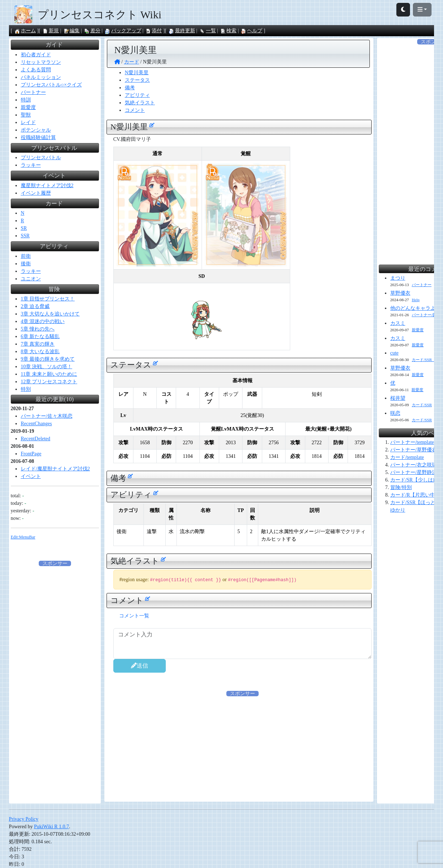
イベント (31, 476)
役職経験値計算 (38, 137)
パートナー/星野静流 (414, 472)
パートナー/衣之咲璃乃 (416, 465)
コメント (135, 110)
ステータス (137, 80)
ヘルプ (251, 31)
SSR (25, 236)
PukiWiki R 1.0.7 (51, 827)
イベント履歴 (36, 193)
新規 (51, 31)
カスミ (398, 323)
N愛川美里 (137, 73)
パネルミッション (41, 77)
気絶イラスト (140, 103)
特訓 (26, 100)
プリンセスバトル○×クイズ (51, 85)
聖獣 (26, 115)
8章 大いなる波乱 (40, 352)
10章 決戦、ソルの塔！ (47, 367)
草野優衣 (400, 293)
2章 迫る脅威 (35, 306)
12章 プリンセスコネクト (49, 382)
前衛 (26, 256)
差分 (92, 31)
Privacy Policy (24, 819)
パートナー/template (412, 442)
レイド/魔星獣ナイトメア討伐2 (55, 469)
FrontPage (31, 454)
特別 (26, 389)
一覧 (208, 31)
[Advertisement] (242, 748)
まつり (398, 278)
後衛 (26, 264)
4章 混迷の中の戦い (43, 321)
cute (394, 353)
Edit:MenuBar (23, 537)
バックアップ (123, 31)
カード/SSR (422, 405)
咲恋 (395, 413)
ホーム (25, 31)
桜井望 (398, 398)
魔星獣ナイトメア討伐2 (47, 186)
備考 (130, 88)
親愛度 (28, 107)
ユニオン (31, 279)
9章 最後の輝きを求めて (48, 359)
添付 (154, 31)
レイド (28, 122)
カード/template (407, 457)
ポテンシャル (36, 130)
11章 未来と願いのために (49, 374)
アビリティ (137, 95)
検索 (228, 31)
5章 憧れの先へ (38, 329)
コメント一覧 (134, 616)
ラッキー (31, 165)
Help (416, 300)
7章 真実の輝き (38, 344)
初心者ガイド (36, 55)
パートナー (33, 92)
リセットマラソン (41, 62)
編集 (71, 31)
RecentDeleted (36, 439)
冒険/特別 (401, 487)
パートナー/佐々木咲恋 (47, 416)
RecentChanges (36, 424)
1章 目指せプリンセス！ (48, 299)
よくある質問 (36, 70)
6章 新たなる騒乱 (40, 336)
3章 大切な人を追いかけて (50, 314)
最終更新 (182, 31)
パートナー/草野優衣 (414, 450)
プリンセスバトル (41, 158)
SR (24, 228)
